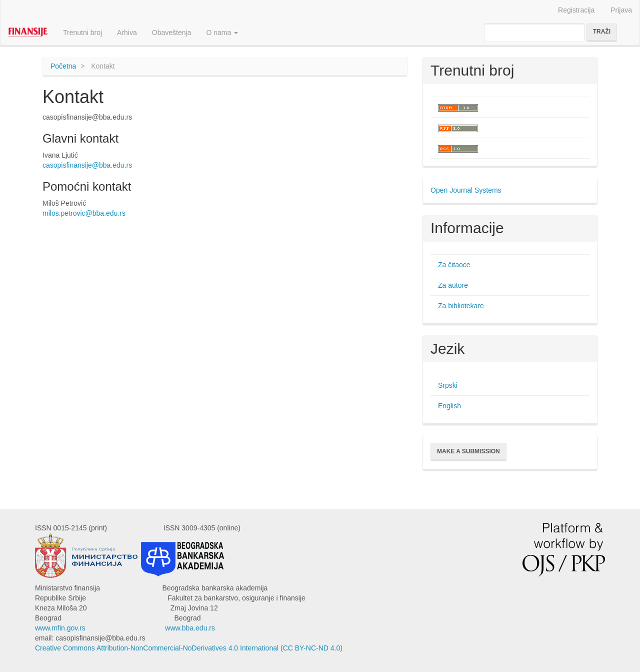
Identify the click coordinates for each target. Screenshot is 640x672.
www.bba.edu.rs (190, 628)
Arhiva (127, 33)
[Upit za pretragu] (534, 33)
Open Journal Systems (466, 190)
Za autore (453, 285)
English (449, 406)
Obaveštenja (172, 33)
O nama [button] (222, 33)
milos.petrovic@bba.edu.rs (84, 213)
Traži (602, 32)
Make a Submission (468, 451)
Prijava (621, 10)
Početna (63, 66)
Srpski (448, 385)
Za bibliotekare (461, 306)
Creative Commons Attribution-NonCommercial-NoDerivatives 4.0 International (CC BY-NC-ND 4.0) (189, 648)
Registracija (576, 10)
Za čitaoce (454, 265)
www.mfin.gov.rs (60, 628)
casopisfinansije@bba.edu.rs (87, 165)
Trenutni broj (82, 33)
